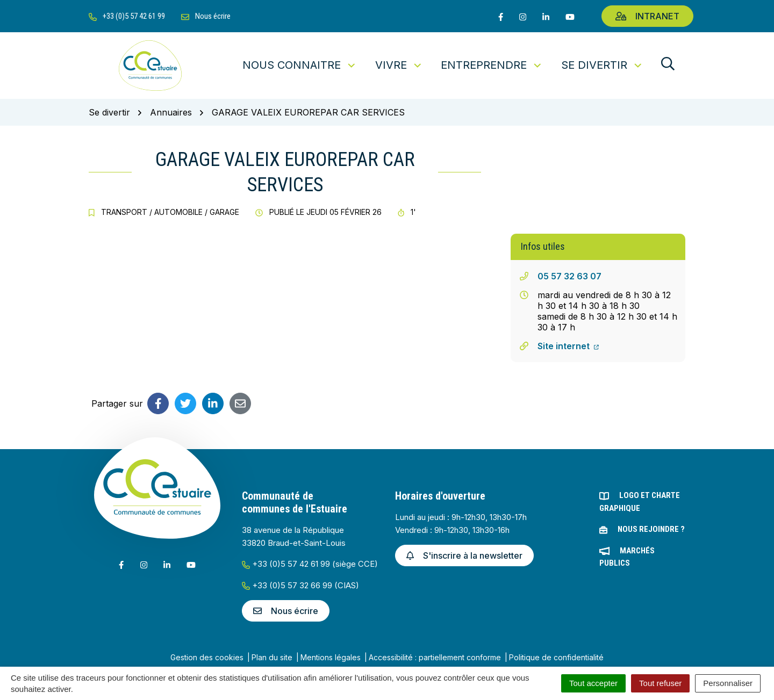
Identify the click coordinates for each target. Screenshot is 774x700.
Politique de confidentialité (556, 657)
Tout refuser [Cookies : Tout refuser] (660, 683)
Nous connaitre (300, 65)
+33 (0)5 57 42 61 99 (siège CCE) (310, 564)
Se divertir (602, 65)
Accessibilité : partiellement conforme (435, 657)
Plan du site (272, 657)
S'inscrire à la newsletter (464, 555)
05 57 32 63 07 (569, 276)
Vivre (399, 65)
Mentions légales (331, 657)
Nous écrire (286, 611)
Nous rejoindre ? (651, 529)
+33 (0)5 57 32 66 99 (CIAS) (300, 585)
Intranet (647, 16)
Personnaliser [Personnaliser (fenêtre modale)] (728, 683)
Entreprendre (492, 65)
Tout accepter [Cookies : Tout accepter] (593, 683)
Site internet (568, 346)
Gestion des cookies (207, 657)
